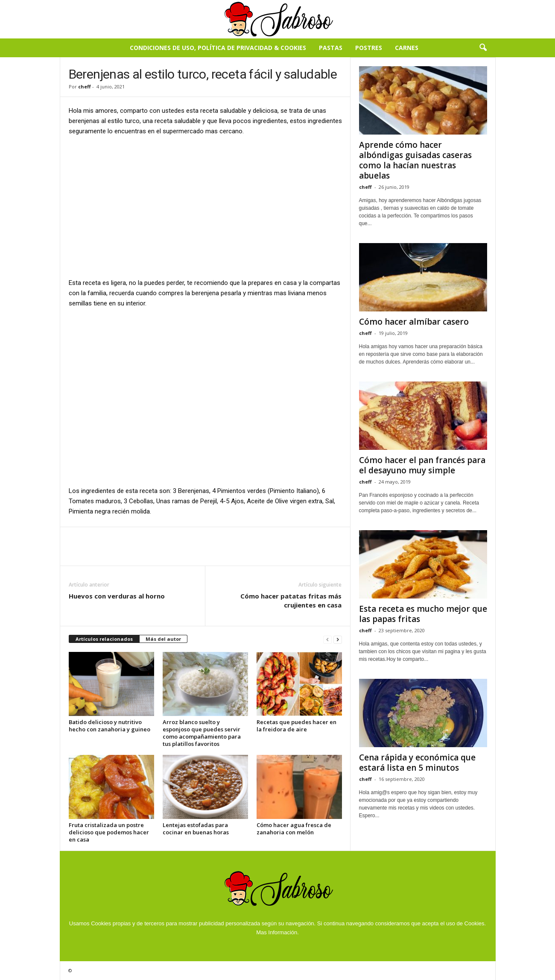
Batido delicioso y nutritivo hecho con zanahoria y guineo (110, 726)
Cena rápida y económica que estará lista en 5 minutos (417, 763)
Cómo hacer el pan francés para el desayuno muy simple (422, 465)
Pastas (331, 48)
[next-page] (338, 639)
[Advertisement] (205, 206)
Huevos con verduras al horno (117, 596)
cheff (85, 87)
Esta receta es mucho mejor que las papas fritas (423, 614)
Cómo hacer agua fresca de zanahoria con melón (294, 829)
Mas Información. (277, 932)
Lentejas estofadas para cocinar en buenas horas (196, 829)
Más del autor (163, 639)
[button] (483, 48)
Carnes (407, 48)
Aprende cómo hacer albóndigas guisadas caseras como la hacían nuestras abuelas (415, 160)
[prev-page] (327, 639)
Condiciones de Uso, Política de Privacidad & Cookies (218, 48)
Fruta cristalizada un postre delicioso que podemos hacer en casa (109, 832)
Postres (369, 48)
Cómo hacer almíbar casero (414, 322)
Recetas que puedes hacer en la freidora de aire (296, 726)
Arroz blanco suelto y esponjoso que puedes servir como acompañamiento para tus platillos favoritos (202, 733)
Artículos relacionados (104, 639)
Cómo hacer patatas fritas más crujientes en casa (291, 600)
